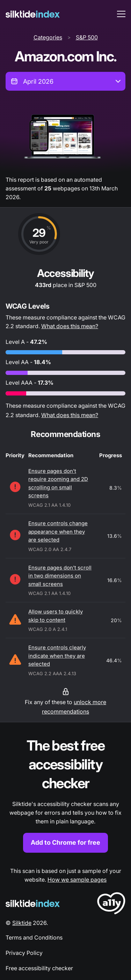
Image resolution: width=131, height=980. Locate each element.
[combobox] (65, 81)
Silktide (22, 923)
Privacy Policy (24, 953)
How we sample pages (77, 880)
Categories (48, 37)
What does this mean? (70, 326)
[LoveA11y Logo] (111, 904)
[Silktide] (33, 14)
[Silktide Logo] (33, 903)
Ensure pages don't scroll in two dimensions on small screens (60, 576)
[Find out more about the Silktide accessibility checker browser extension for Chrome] (65, 794)
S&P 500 (87, 37)
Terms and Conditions (34, 937)
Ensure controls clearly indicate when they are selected (57, 656)
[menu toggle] (121, 14)
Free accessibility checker (39, 968)
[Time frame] (65, 81)
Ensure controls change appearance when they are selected (58, 532)
